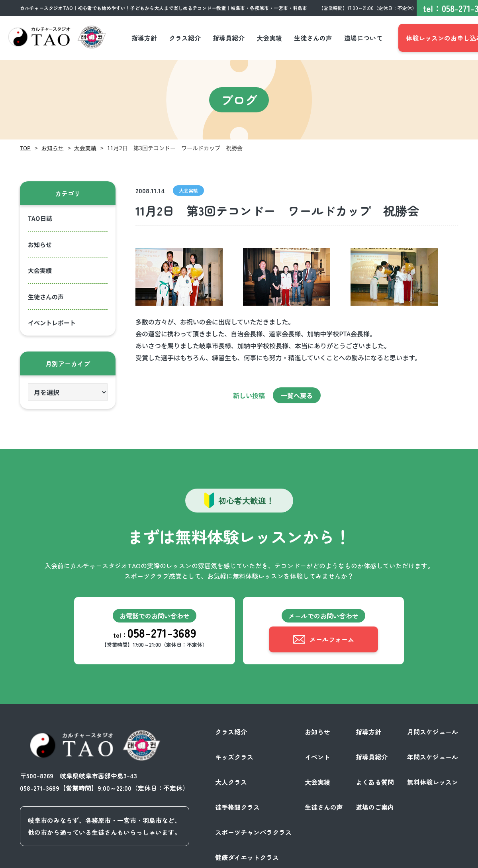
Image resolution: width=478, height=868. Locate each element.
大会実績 (85, 148)
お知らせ (53, 148)
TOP (25, 148)
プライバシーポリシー (376, 859)
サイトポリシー (436, 859)
